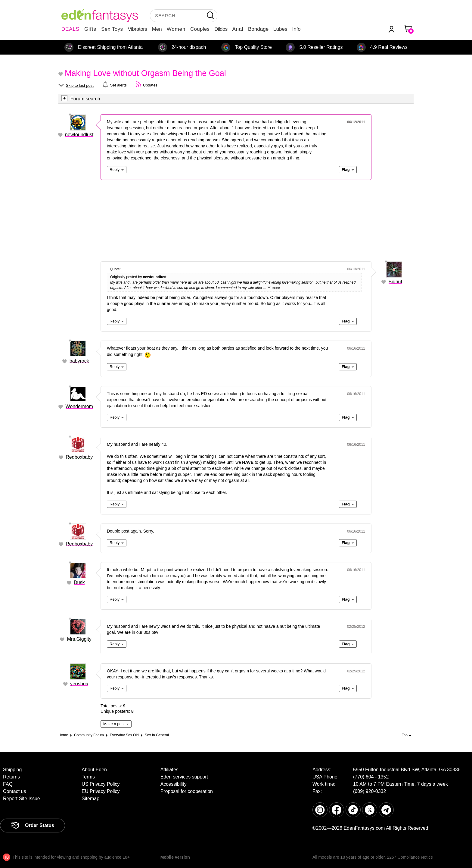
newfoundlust (79, 135)
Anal (238, 29)
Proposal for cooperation (187, 791)
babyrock (79, 361)
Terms (88, 777)
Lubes (280, 29)
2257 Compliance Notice (410, 857)
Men (157, 29)
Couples (200, 29)
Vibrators (138, 29)
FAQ (8, 784)
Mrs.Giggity (79, 639)
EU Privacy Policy (101, 791)
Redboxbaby (79, 457)
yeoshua (79, 684)
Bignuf (395, 282)
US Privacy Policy (101, 784)
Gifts (90, 29)
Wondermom (79, 406)
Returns (11, 777)
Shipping (12, 770)
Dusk (79, 582)
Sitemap (90, 799)
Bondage (258, 29)
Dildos (221, 29)
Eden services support (184, 777)
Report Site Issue (22, 799)
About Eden (94, 770)
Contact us (14, 791)
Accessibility (174, 784)
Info (296, 29)
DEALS (70, 29)
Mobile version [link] (175, 857)
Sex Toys (112, 29)
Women (176, 29)
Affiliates (169, 770)
